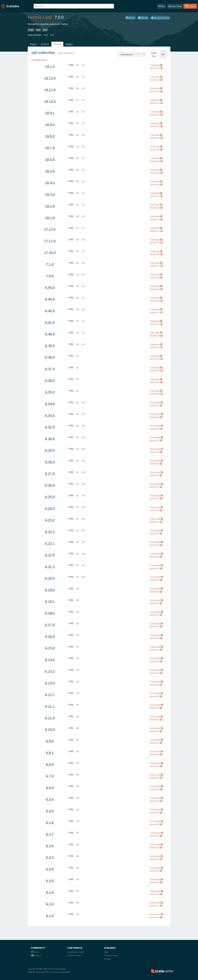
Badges (69, 44)
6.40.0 (50, 334)
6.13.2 (50, 671)
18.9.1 (50, 113)
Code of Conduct (111, 955)
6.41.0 (50, 322)
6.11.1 (50, 706)
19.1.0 (50, 66)
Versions (57, 44)
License (107, 959)
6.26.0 (50, 485)
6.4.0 (50, 811)
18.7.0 (50, 148)
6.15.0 (50, 648)
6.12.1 (50, 695)
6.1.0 (50, 916)
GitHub (130, 18)
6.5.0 (50, 799)
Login (190, 6)
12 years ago (156, 635)
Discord (36, 955)
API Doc (161, 6)
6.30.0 (50, 439)
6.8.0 (50, 764)
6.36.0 (50, 381)
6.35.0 (50, 392)
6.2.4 (50, 892)
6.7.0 (50, 776)
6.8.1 (50, 753)
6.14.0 (50, 660)
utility (45, 30)
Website (143, 18)
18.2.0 (50, 206)
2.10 (83, 402)
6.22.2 (50, 532)
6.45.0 (50, 287)
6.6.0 (50, 788)
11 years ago (156, 507)
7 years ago (156, 65)
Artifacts (45, 44)
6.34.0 (50, 404)
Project (33, 44)
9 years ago (156, 298)
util (48, 17)
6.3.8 (50, 823)
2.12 (46, 35)
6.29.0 (50, 450)
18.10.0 (50, 101)
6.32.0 (50, 427)
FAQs (106, 952)
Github (35, 952)
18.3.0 (50, 194)
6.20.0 (50, 578)
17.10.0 (50, 253)
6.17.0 (50, 625)
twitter (35, 17)
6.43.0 (50, 299)
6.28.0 (50, 462)
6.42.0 (50, 311)
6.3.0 (50, 881)
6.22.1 (50, 543)
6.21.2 (50, 567)
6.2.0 (50, 904)
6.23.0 (50, 520)
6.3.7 (50, 834)
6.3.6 (50, 846)
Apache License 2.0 (160, 18)
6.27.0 (50, 474)
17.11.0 (50, 241)
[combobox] (132, 54)
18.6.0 (50, 160)
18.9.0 (50, 125)
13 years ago (156, 856)
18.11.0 (50, 90)
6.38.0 (50, 357)
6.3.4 (50, 869)
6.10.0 (50, 729)
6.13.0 (50, 683)
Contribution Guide (76, 952)
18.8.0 (50, 136)
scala (38, 30)
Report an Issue (74, 955)
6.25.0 (50, 497)
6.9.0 (50, 741)
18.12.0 (50, 78)
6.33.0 (50, 415)
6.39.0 (50, 346)
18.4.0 (50, 183)
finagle (31, 30)
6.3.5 (50, 857)
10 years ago (156, 402)
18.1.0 (50, 218)
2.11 (52, 35)
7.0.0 (50, 276)
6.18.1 (50, 601)
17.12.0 (50, 229)
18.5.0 (50, 171)
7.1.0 (50, 264)
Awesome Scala (175, 6)
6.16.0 (50, 636)
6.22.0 (50, 555)
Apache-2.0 (156, 68)
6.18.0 (50, 613)
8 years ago (156, 170)
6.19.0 (50, 590)
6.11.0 (50, 718)
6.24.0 (50, 508)
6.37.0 (50, 369)
